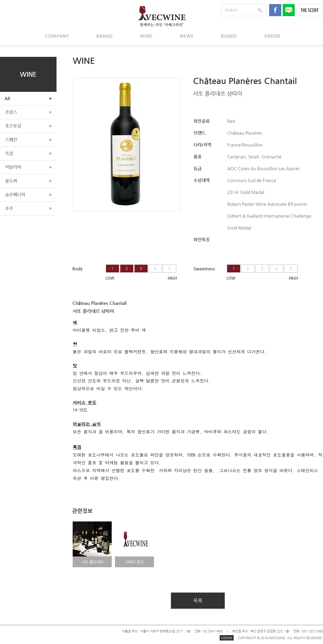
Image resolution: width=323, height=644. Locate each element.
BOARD (229, 36)
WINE (146, 36)
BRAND (104, 36)
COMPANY (57, 36)
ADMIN (227, 638)
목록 (198, 601)
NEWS (187, 36)
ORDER (272, 36)
